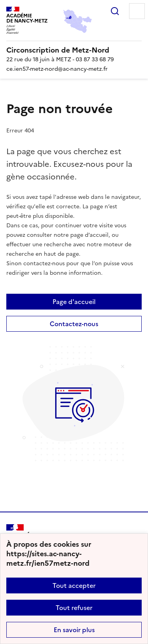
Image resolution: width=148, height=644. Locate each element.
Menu (137, 11)
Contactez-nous (74, 324)
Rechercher (115, 11)
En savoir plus (74, 630)
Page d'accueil (74, 302)
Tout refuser (74, 608)
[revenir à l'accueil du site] (74, 50)
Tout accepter (74, 585)
